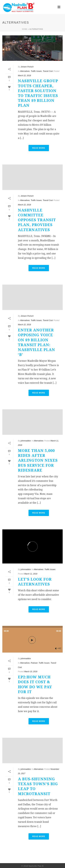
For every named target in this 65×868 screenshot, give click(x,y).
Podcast (34, 663)
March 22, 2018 (24, 76)
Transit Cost (48, 71)
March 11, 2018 (31, 574)
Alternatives (25, 71)
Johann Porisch (27, 67)
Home (25, 29)
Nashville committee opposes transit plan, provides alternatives (37, 220)
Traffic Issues (36, 71)
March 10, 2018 (31, 672)
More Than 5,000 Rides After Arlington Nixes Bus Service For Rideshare (38, 460)
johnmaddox (26, 441)
